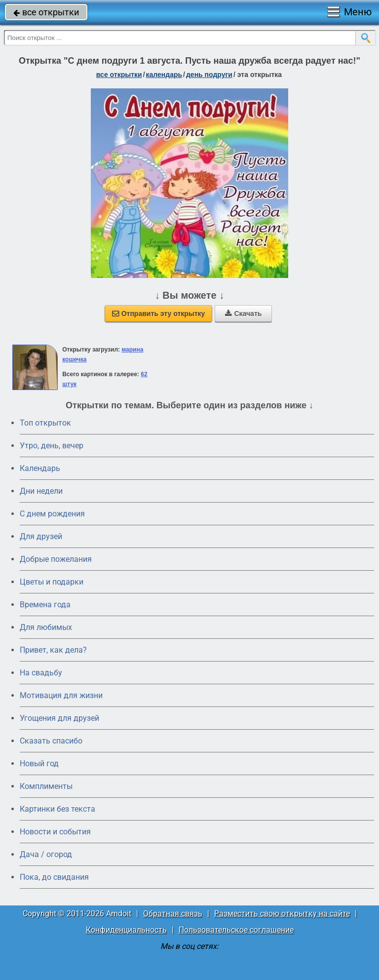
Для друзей (41, 536)
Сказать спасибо (51, 741)
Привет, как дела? (53, 650)
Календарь (164, 75)
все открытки (46, 12)
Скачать (243, 314)
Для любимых (46, 627)
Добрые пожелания (56, 559)
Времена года (45, 605)
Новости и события (55, 832)
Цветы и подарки (52, 582)
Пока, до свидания (54, 877)
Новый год (39, 764)
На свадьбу (41, 673)
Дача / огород (46, 854)
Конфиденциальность (126, 930)
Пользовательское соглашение (236, 930)
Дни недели (41, 491)
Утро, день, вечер (52, 446)
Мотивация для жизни (61, 695)
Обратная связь (173, 914)
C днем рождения (52, 514)
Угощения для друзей (59, 718)
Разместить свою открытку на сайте (282, 914)
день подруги (209, 75)
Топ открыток (45, 423)
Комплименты (46, 786)
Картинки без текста (57, 809)
